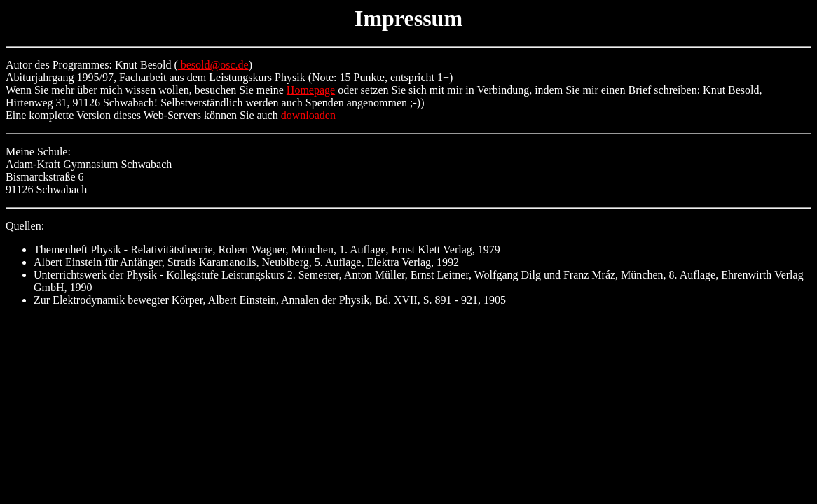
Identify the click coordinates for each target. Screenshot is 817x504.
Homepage (311, 90)
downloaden (308, 115)
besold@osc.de (213, 65)
